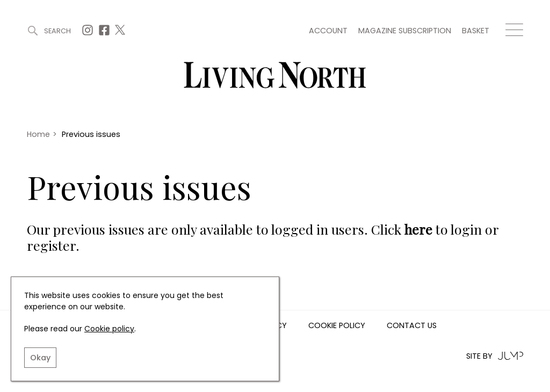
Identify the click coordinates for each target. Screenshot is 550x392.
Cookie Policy (337, 326)
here (418, 229)
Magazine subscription (405, 31)
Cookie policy (109, 329)
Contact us (412, 326)
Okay (40, 358)
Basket (476, 31)
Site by (495, 356)
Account (328, 31)
